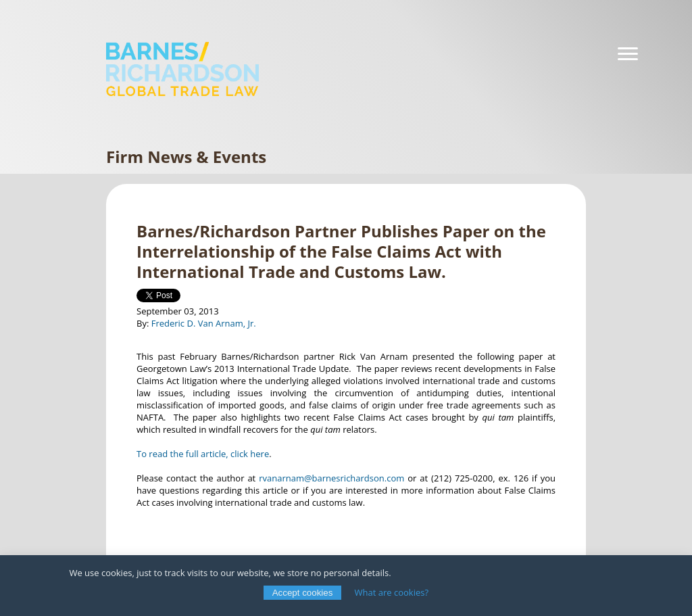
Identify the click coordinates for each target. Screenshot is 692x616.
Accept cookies (303, 593)
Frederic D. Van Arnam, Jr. (204, 323)
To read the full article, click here (203, 454)
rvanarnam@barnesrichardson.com (331, 478)
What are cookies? (392, 592)
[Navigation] (628, 54)
